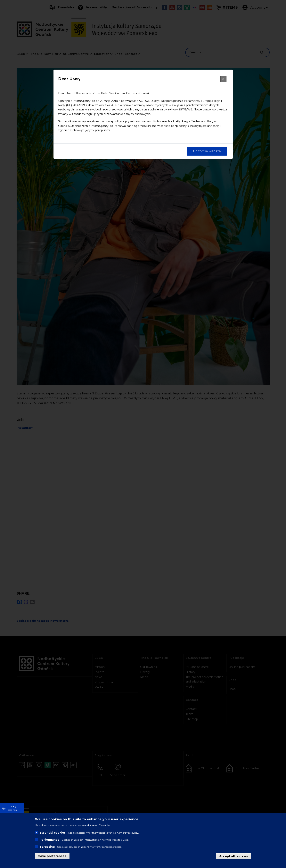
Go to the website (207, 151)
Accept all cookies (234, 856)
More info (104, 825)
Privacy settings (12, 808)
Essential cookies (53, 833)
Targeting (47, 847)
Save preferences (52, 856)
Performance (49, 840)
